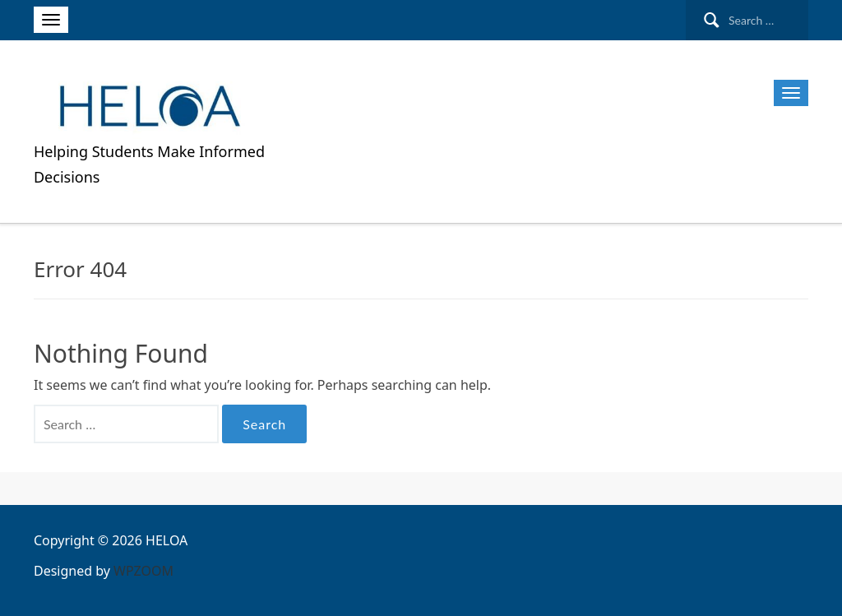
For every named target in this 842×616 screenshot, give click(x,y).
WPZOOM (143, 571)
